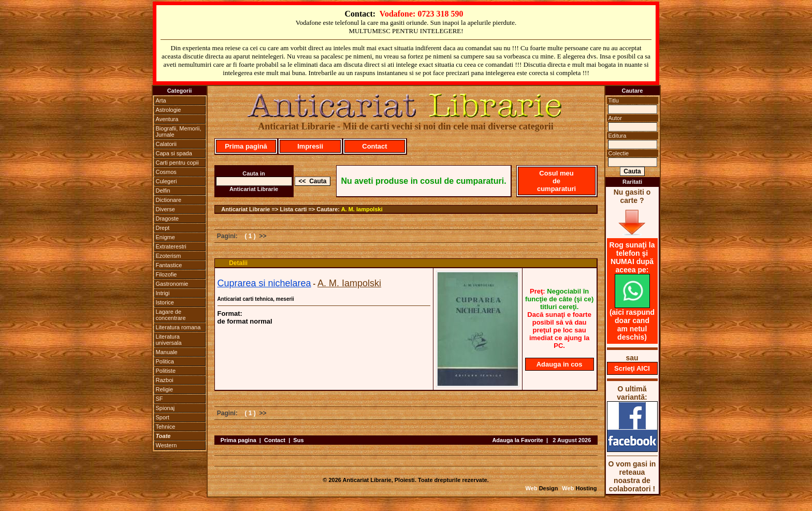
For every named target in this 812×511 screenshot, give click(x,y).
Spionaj (165, 408)
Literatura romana (178, 327)
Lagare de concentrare (171, 315)
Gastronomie (172, 284)
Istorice (165, 302)
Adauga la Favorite (517, 440)
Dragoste (168, 218)
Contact (374, 146)
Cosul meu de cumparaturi (556, 181)
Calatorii (166, 144)
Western (166, 445)
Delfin (163, 191)
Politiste (166, 371)
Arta (161, 100)
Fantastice (169, 265)
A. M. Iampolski (362, 209)
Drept (163, 228)
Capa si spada (174, 153)
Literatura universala (169, 340)
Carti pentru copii (177, 163)
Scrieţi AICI (632, 368)
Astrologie (169, 110)
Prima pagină (246, 146)
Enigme (165, 237)
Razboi (165, 380)
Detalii (238, 263)
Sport (163, 417)
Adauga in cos (560, 364)
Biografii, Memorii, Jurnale (179, 132)
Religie (165, 389)
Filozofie (166, 274)
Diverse (165, 209)
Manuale (167, 352)
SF (160, 399)
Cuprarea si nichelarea (264, 283)
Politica (165, 361)
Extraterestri (171, 246)
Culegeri (166, 181)
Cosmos (166, 172)
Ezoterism (169, 256)
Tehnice (166, 427)
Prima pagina (238, 440)
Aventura (167, 119)
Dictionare (169, 200)
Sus (298, 440)
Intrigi (163, 293)
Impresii (310, 146)
